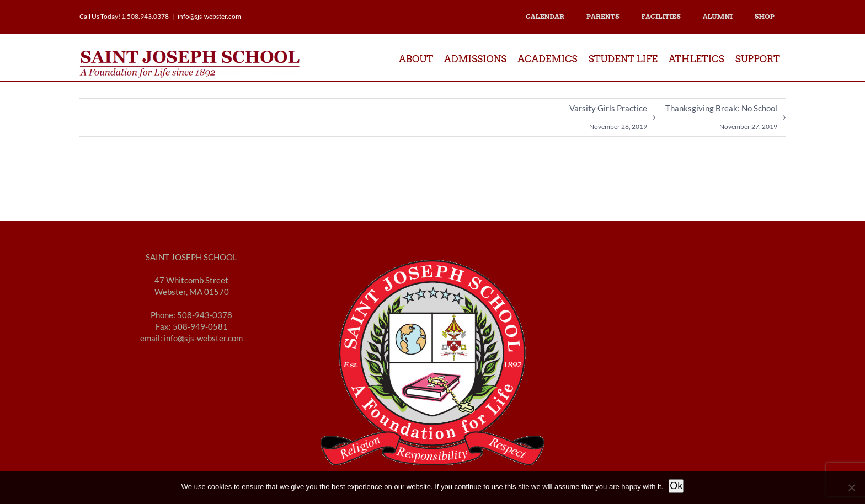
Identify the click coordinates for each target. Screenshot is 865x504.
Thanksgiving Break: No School (721, 120)
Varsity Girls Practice (608, 120)
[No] (851, 487)
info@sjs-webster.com (209, 16)
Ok (676, 486)
